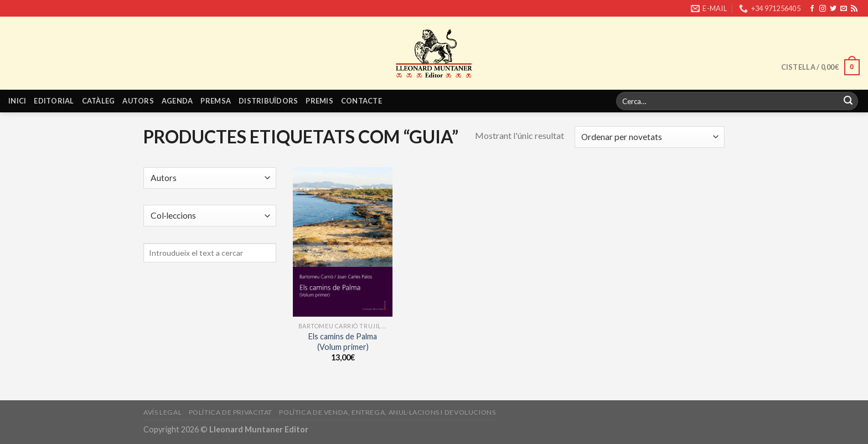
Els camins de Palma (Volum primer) (343, 342)
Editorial (54, 101)
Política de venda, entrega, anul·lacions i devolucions (387, 412)
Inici (17, 101)
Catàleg (99, 101)
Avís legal (162, 412)
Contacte (361, 101)
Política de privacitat (231, 412)
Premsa (216, 101)
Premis (319, 101)
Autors (138, 101)
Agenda (177, 101)
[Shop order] (650, 137)
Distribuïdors (268, 101)
